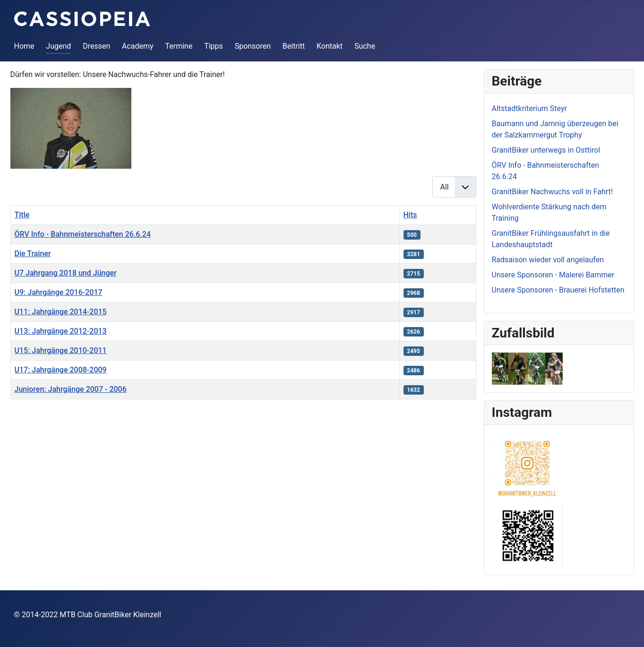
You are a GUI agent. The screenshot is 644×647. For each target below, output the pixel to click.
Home (24, 46)
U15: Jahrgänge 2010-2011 (61, 350)
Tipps (214, 46)
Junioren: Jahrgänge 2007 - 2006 (71, 389)
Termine (179, 46)
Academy (138, 46)
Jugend (58, 46)
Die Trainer (33, 254)
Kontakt (330, 46)
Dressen (96, 46)
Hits (410, 215)
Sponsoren (253, 46)
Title (22, 215)
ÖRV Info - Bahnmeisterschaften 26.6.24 (83, 234)
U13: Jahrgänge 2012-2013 (61, 331)
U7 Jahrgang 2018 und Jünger (66, 273)
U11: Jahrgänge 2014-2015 (61, 312)
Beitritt (294, 46)
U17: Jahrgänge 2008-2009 (61, 370)
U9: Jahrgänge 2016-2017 (59, 292)
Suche (365, 46)
